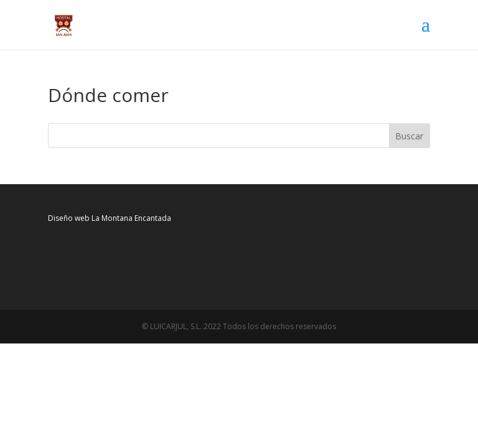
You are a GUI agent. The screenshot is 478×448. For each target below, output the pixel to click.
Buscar (409, 136)
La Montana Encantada (131, 218)
